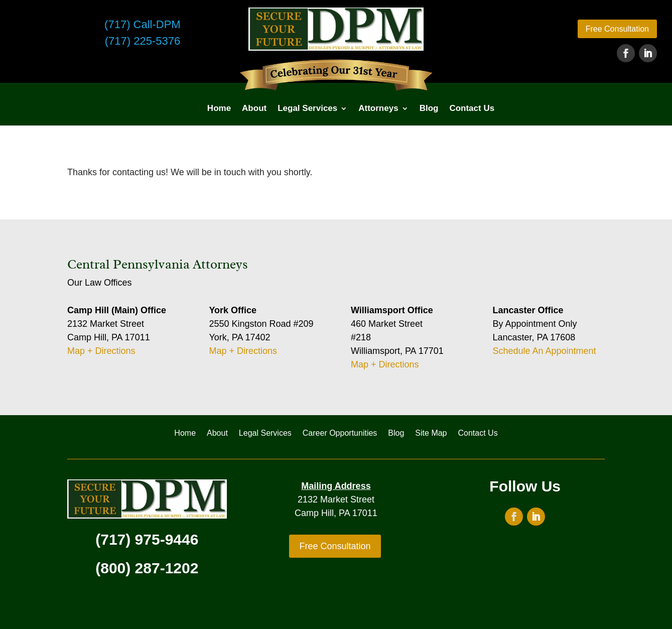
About (254, 108)
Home (219, 108)
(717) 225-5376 (143, 41)
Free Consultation (617, 29)
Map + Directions (101, 351)
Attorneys (378, 108)
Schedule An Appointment (544, 351)
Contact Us (472, 108)
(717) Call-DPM (143, 24)
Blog (429, 108)
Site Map (431, 433)
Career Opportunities (340, 433)
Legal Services (307, 108)
